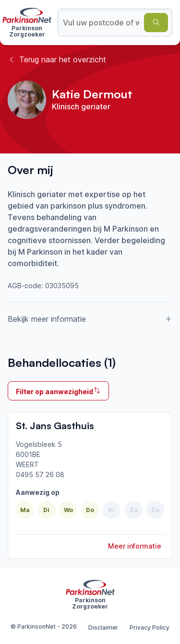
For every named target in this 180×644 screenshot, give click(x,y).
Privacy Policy (150, 627)
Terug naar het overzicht (57, 59)
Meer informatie (135, 546)
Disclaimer (103, 627)
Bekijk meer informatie (90, 319)
